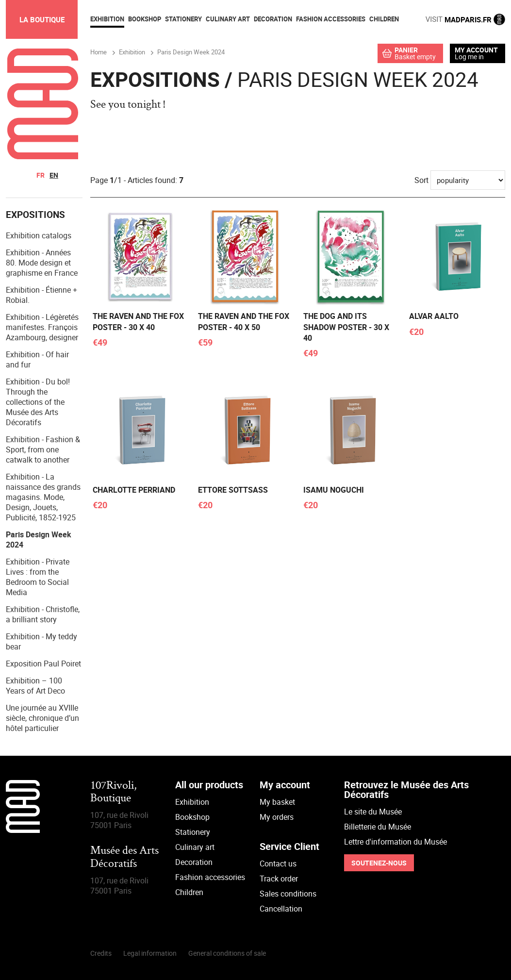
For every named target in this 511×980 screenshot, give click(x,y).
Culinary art (195, 847)
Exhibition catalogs (39, 235)
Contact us (278, 864)
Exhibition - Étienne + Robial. (41, 295)
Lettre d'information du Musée (396, 842)
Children (189, 892)
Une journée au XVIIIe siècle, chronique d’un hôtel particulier (42, 718)
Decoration (194, 862)
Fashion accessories (210, 877)
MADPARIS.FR (465, 19)
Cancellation (281, 909)
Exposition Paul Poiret (43, 664)
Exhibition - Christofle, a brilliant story (43, 614)
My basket (277, 802)
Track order (279, 879)
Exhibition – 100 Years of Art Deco (35, 686)
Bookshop (192, 817)
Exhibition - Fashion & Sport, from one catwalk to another (43, 449)
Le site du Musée (373, 812)
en (54, 175)
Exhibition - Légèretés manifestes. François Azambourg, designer (42, 327)
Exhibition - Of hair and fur (37, 359)
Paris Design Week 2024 (39, 540)
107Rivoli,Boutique (114, 792)
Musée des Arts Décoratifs (124, 857)
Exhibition (192, 802)
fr (41, 175)
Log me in (469, 57)
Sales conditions (288, 894)
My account (476, 50)
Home (99, 52)
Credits (101, 953)
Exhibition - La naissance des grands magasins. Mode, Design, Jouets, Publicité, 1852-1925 (43, 497)
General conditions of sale (227, 953)
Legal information (150, 953)
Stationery (193, 832)
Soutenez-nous (379, 863)
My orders (277, 817)
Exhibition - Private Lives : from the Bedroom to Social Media (38, 577)
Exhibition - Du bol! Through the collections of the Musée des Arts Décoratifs (38, 402)
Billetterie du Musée (378, 827)
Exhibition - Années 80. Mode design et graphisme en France (42, 263)
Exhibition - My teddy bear (41, 641)
